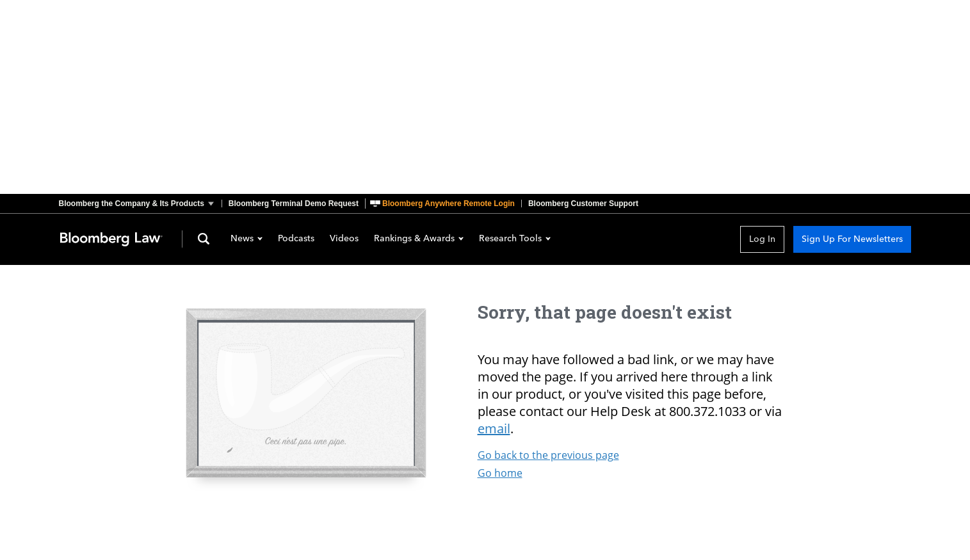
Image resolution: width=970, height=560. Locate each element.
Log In (762, 239)
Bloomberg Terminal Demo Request (294, 204)
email (494, 428)
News (247, 239)
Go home (500, 473)
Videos (344, 239)
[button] (140, 204)
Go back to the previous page (548, 455)
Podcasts (296, 239)
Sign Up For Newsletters (852, 239)
